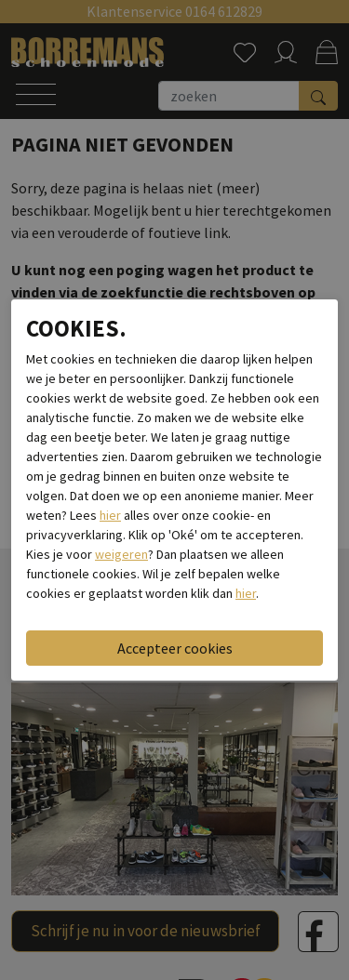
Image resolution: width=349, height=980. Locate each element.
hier (110, 515)
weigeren (121, 554)
